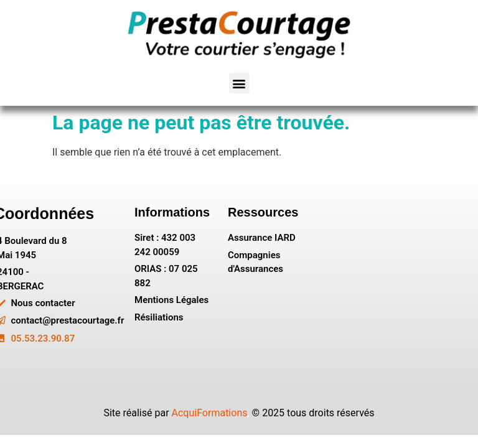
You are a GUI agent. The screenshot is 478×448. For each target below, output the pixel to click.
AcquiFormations (210, 413)
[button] (239, 83)
